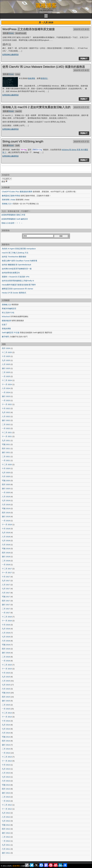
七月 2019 (6, 500)
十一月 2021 (7, 436)
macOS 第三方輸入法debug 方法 (15, 253)
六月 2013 (6, 781)
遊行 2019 (6, 516)
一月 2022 (6, 428)
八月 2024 (6, 388)
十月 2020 (6, 468)
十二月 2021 (7, 432)
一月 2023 (6, 400)
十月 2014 (6, 721)
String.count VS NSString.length (23, 141)
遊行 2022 (6, 420)
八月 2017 (6, 585)
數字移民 (6, 337)
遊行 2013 (6, 793)
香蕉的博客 (6, 329)
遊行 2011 (6, 853)
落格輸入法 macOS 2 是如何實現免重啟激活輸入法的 (36, 107)
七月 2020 (6, 472)
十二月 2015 (7, 665)
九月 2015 (6, 677)
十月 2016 (6, 625)
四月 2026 (6, 348)
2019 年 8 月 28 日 (81, 29)
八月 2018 (6, 537)
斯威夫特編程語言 (9, 308)
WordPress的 (21, 33)
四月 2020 (6, 484)
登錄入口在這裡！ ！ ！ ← (12, 223)
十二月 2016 (7, 617)
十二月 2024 (7, 380)
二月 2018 (6, 561)
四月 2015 (6, 697)
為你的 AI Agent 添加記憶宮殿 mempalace (19, 249)
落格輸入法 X (7, 204)
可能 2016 (6, 645)
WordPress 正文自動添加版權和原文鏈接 (29, 29)
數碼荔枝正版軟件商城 (11, 196)
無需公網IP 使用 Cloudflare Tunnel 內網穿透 (20, 261)
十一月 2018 (7, 524)
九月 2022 (6, 412)
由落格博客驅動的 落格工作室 (13, 215)
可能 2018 (6, 549)
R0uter (11, 33)
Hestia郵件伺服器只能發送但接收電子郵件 (19, 285)
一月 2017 (6, 613)
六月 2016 (6, 641)
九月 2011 (6, 845)
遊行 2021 (6, 452)
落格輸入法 (6, 305)
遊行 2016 (6, 653)
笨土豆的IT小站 (8, 313)
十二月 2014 (7, 713)
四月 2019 (6, 513)
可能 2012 (6, 825)
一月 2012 (6, 841)
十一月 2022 (7, 404)
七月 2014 (6, 729)
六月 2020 (6, 476)
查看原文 (44, 78)
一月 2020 (6, 492)
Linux (18, 74)
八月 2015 (6, 681)
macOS (18, 111)
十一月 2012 (7, 809)
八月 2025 (6, 364)
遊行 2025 (6, 368)
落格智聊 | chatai (9, 200)
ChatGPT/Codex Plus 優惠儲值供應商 (17, 192)
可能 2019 (6, 508)
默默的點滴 (6, 321)
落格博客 (46, 6)
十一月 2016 (7, 621)
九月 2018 (6, 533)
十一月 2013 (7, 761)
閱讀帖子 (84, 59)
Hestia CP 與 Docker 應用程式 (14, 293)
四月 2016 (6, 649)
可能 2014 (6, 737)
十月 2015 (6, 673)
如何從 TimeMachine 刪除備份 (14, 257)
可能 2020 (6, 481)
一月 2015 (6, 709)
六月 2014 (6, 733)
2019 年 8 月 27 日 (81, 107)
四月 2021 (6, 448)
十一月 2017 (7, 573)
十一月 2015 (7, 669)
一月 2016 (6, 661)
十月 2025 (6, 356)
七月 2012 (6, 821)
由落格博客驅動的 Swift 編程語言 (15, 219)
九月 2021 (6, 440)
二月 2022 (6, 424)
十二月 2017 (7, 569)
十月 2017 (6, 577)
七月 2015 (6, 685)
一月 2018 (6, 565)
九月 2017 (6, 581)
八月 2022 (6, 416)
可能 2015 (6, 693)
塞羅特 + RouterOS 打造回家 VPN (16, 277)
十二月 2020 (7, 464)
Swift (17, 145)
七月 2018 (6, 541)
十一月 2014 (7, 717)
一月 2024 (6, 392)
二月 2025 (6, 372)
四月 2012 (6, 829)
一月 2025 (6, 376)
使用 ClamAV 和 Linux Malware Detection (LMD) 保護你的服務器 (44, 67)
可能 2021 (6, 444)
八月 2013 (6, 773)
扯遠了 (5, 324)
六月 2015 (6, 689)
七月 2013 (6, 777)
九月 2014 (6, 725)
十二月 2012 (7, 805)
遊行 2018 (6, 557)
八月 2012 (6, 817)
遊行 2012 (6, 833)
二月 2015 (6, 705)
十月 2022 (6, 408)
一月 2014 (6, 753)
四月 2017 (6, 601)
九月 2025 (6, 360)
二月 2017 (6, 609)
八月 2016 (6, 633)
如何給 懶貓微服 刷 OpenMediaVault (16, 265)
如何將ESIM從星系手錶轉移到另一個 (17, 269)
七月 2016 (6, 637)
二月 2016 (6, 657)
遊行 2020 (6, 489)
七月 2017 (6, 589)
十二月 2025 (7, 352)
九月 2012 (6, 813)
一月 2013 (6, 801)
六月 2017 (6, 593)
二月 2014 (6, 749)
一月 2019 (6, 521)
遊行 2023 (6, 396)
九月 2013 (6, 769)
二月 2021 (6, 456)
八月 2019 (6, 497)
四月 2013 (6, 789)
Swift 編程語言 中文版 (11, 333)
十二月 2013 (7, 757)
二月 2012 (6, 837)
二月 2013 (6, 797)
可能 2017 (6, 597)
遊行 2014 (6, 745)
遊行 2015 (6, 701)
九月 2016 (6, 629)
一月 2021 (6, 460)
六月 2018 (6, 545)
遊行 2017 (6, 605)
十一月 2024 (7, 384)
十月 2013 (6, 765)
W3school (6, 316)
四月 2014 (6, 741)
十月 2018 (6, 529)
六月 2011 (6, 849)
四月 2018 (6, 553)
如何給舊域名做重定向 (11, 273)
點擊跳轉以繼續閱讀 (10, 55)
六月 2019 (6, 505)
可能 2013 (6, 785)
